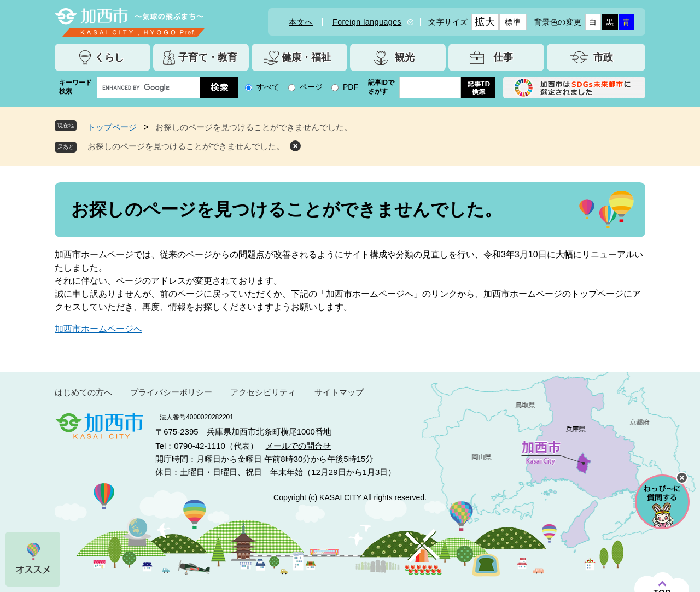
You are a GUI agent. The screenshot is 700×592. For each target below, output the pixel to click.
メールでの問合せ (298, 446)
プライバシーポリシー (171, 392)
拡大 (485, 22)
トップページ (112, 127)
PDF (351, 87)
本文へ (301, 22)
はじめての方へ (83, 392)
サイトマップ (339, 392)
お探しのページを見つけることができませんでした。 (186, 146)
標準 (513, 22)
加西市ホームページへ (98, 329)
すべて (268, 87)
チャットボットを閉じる (682, 478)
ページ (311, 87)
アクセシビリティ (263, 392)
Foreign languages (367, 22)
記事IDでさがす (381, 87)
